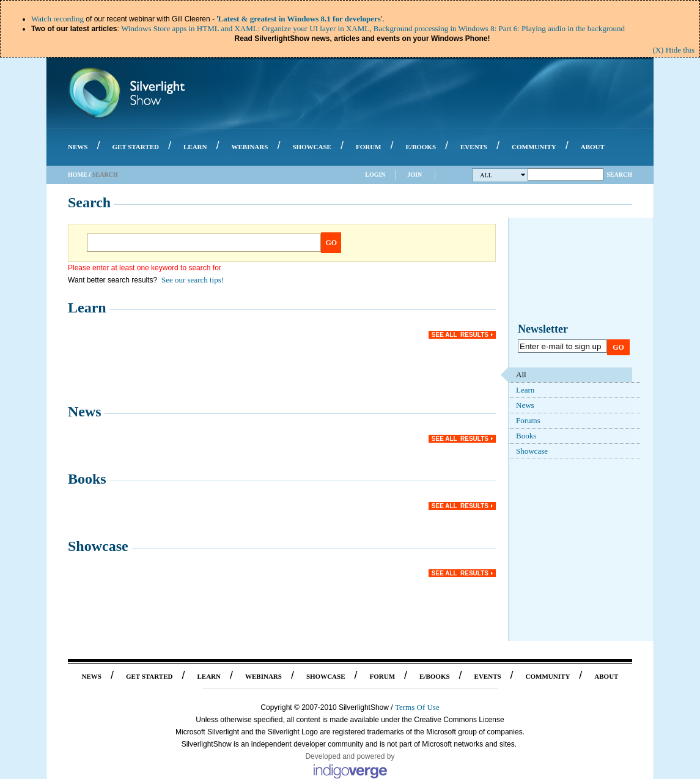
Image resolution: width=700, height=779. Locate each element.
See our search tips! (193, 280)
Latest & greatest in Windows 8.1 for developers (300, 19)
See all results (460, 335)
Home (78, 175)
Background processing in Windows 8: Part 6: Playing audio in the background (499, 28)
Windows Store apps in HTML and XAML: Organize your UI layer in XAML (245, 28)
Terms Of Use (417, 707)
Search (619, 175)
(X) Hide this (673, 50)
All (503, 175)
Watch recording (57, 19)
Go (332, 243)
